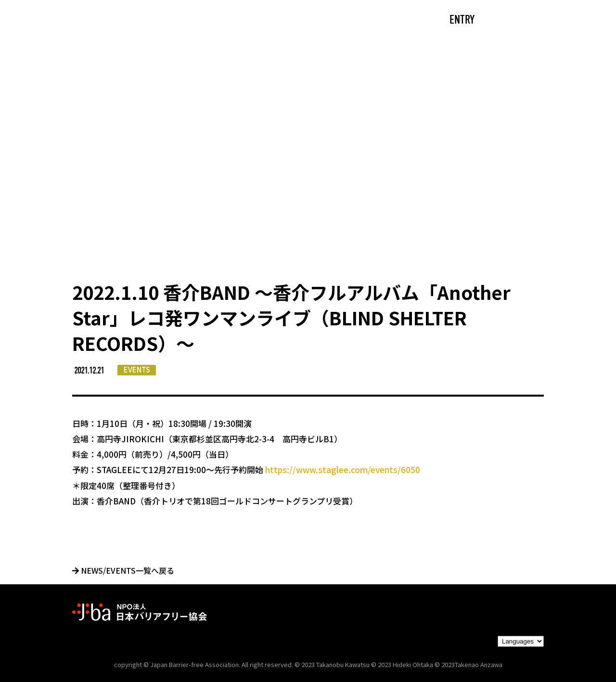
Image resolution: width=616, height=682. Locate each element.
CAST (161, 20)
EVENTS (137, 369)
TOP (114, 20)
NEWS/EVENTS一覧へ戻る (123, 570)
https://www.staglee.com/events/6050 (343, 470)
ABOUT (214, 20)
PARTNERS (365, 20)
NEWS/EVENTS (286, 20)
